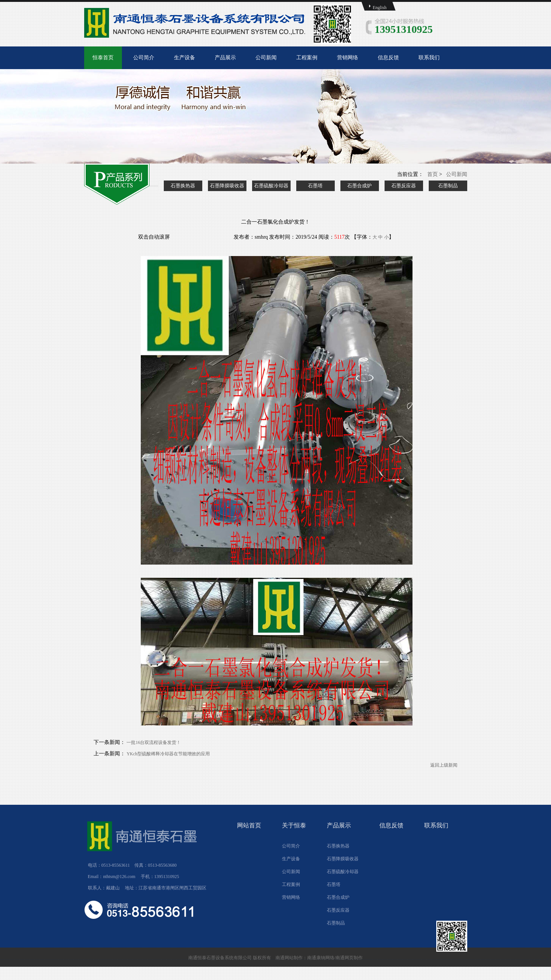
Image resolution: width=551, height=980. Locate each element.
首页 (432, 174)
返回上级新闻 (444, 765)
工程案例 (307, 58)
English (380, 8)
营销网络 (348, 58)
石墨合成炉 (359, 186)
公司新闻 (266, 58)
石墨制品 (448, 186)
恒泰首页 (103, 58)
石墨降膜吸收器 (227, 186)
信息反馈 (388, 58)
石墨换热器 (183, 186)
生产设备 (185, 58)
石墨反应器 (404, 186)
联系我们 (429, 58)
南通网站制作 (289, 958)
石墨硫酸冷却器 (271, 186)
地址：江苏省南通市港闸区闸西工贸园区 (166, 888)
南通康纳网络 (321, 958)
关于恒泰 (294, 825)
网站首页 (249, 825)
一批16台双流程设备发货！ (154, 742)
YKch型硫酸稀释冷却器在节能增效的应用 (169, 754)
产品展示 (225, 58)
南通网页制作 (349, 958)
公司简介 (144, 58)
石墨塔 (315, 186)
